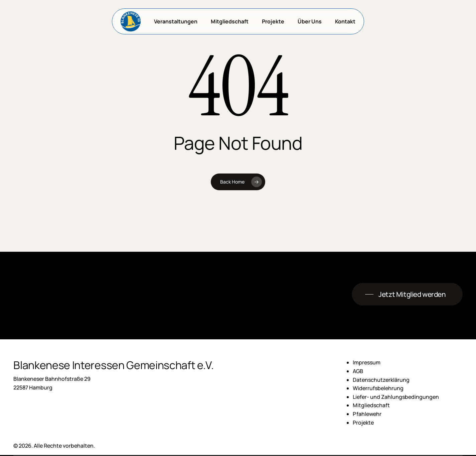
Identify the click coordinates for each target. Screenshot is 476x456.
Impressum (367, 362)
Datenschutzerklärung (381, 380)
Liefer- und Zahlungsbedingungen (396, 397)
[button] (407, 294)
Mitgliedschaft (371, 405)
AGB (358, 371)
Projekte (363, 423)
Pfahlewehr (367, 414)
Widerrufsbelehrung (378, 388)
